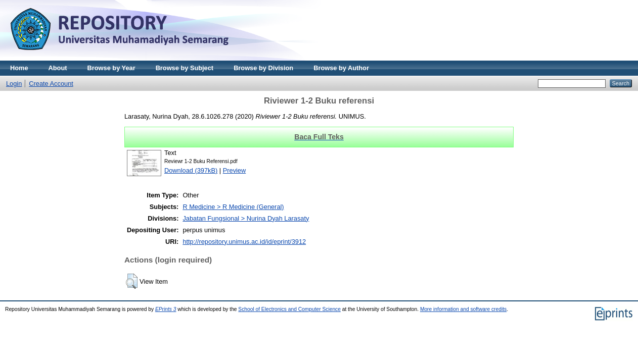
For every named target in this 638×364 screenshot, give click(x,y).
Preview (235, 170)
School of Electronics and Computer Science (289, 309)
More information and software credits (463, 309)
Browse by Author (341, 68)
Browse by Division (263, 68)
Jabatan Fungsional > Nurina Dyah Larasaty (246, 218)
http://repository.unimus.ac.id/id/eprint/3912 (244, 242)
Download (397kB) (191, 170)
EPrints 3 (166, 309)
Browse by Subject (185, 68)
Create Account (51, 84)
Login (14, 84)
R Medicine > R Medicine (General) (233, 207)
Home (19, 68)
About (58, 68)
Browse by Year (111, 68)
